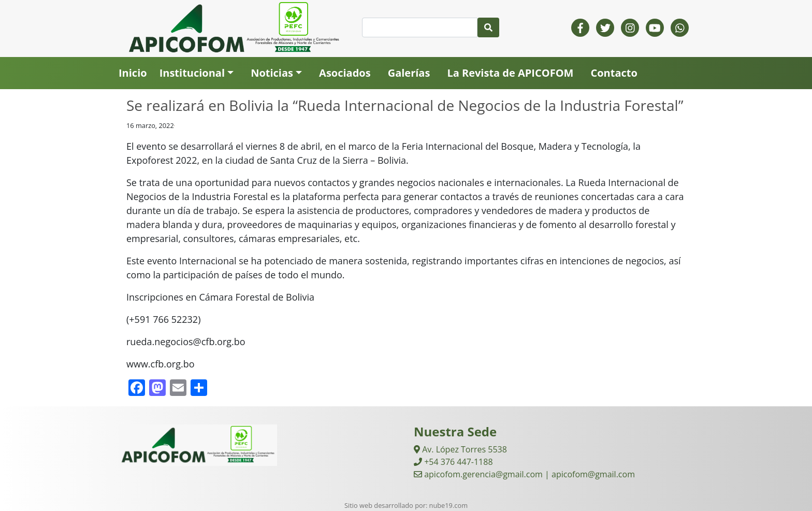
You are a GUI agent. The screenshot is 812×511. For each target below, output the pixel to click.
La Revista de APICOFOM (510, 73)
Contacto (614, 73)
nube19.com (448, 505)
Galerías (409, 73)
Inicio (133, 73)
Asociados (345, 73)
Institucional (192, 73)
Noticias (272, 73)
